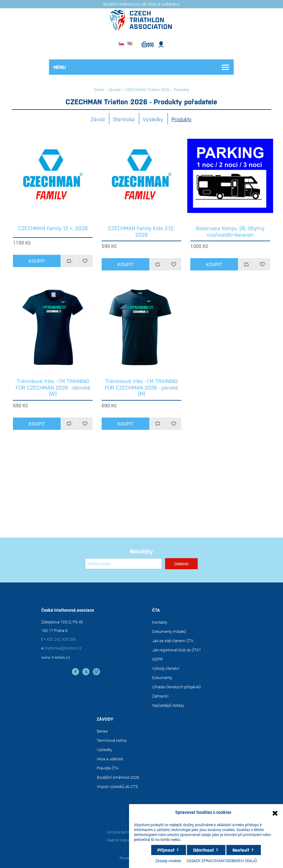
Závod (98, 119)
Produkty (182, 119)
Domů (99, 90)
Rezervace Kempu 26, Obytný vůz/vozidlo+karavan (230, 231)
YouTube (86, 672)
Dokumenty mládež (169, 631)
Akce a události (110, 759)
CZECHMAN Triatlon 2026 (147, 90)
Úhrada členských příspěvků (176, 687)
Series (102, 731)
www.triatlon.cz (56, 657)
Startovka (124, 119)
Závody (115, 90)
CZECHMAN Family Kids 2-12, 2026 (141, 231)
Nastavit (241, 850)
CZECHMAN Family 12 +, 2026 (53, 228)
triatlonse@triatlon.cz (63, 648)
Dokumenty (162, 678)
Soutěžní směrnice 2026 (118, 777)
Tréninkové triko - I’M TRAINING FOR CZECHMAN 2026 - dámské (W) (53, 387)
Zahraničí (160, 696)
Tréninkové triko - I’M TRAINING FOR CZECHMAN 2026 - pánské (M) (141, 387)
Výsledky (153, 119)
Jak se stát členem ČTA (173, 641)
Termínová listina (112, 740)
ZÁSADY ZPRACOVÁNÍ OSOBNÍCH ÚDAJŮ (222, 861)
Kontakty (160, 622)
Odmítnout (203, 850)
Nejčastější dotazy (168, 705)
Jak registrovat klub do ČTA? (176, 650)
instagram (96, 672)
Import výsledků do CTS (117, 786)
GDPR (158, 659)
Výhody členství (166, 668)
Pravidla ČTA (108, 768)
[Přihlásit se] (123, 564)
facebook (75, 672)
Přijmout (166, 850)
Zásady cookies (168, 861)
